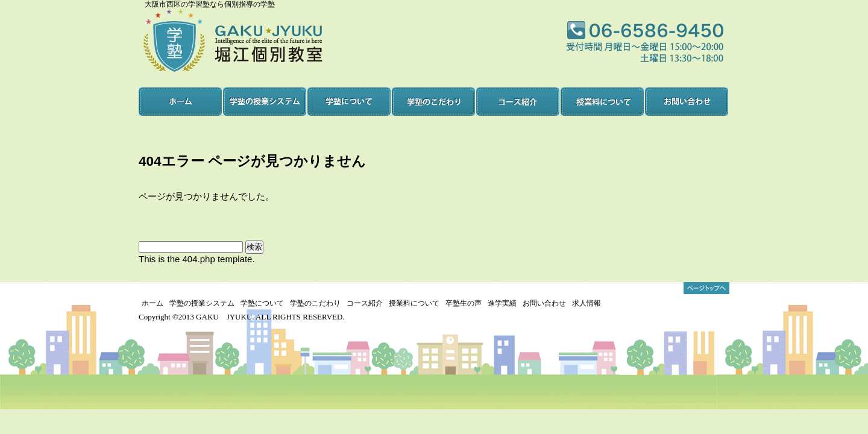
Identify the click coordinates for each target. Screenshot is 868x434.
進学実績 (502, 303)
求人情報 (587, 303)
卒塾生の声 (464, 303)
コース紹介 (365, 303)
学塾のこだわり (315, 303)
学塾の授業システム (202, 303)
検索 (254, 247)
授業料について (414, 303)
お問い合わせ (544, 303)
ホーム (153, 303)
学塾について (262, 303)
